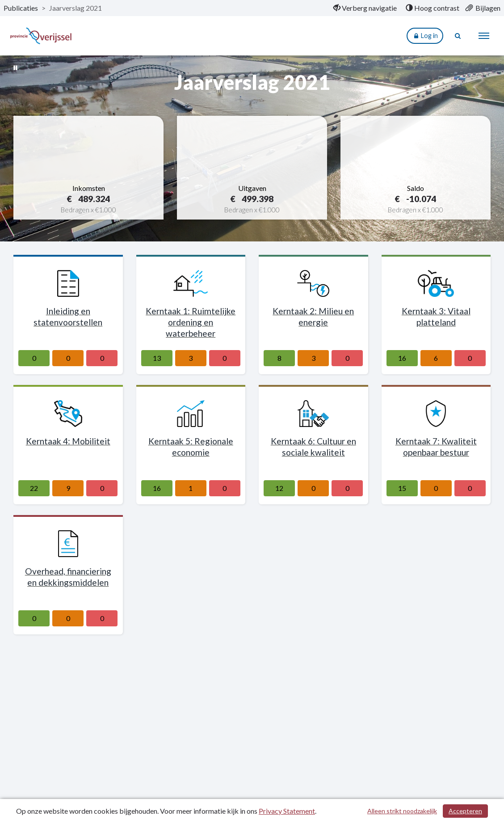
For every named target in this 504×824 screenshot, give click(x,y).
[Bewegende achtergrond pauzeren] (16, 67)
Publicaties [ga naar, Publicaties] (21, 8)
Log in (425, 36)
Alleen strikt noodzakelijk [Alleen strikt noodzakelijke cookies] (402, 811)
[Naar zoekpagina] (458, 36)
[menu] (484, 36)
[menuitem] (365, 8)
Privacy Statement (287, 811)
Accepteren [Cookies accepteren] (465, 811)
